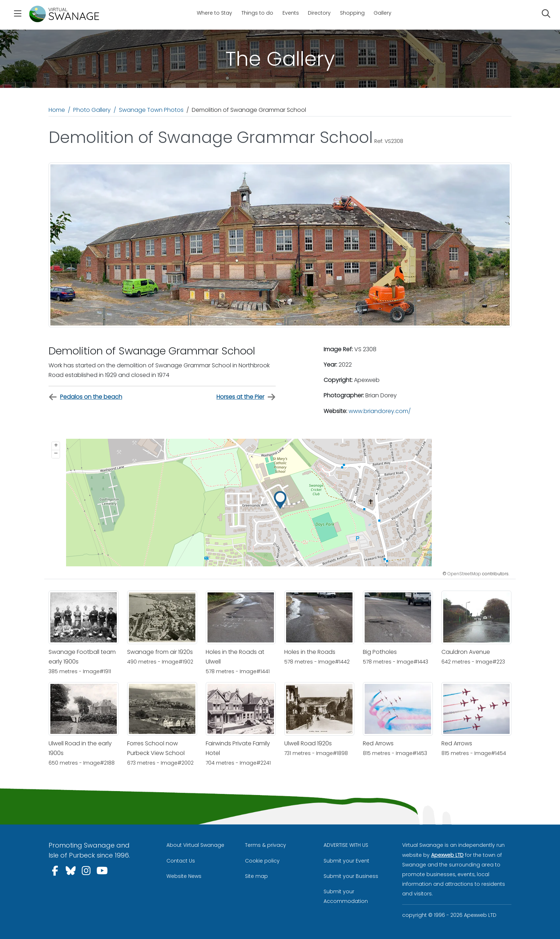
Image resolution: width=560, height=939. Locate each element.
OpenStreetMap (464, 574)
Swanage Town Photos (151, 110)
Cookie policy (262, 861)
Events (291, 13)
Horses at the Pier (246, 397)
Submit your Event (346, 861)
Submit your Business (351, 876)
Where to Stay (214, 13)
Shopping (352, 13)
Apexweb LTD (447, 855)
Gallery (382, 13)
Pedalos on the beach (85, 397)
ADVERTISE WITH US (346, 845)
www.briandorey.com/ (380, 411)
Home (57, 110)
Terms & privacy (266, 845)
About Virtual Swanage (195, 845)
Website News (184, 876)
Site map (256, 876)
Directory (319, 13)
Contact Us (181, 861)
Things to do (257, 13)
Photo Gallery (92, 110)
